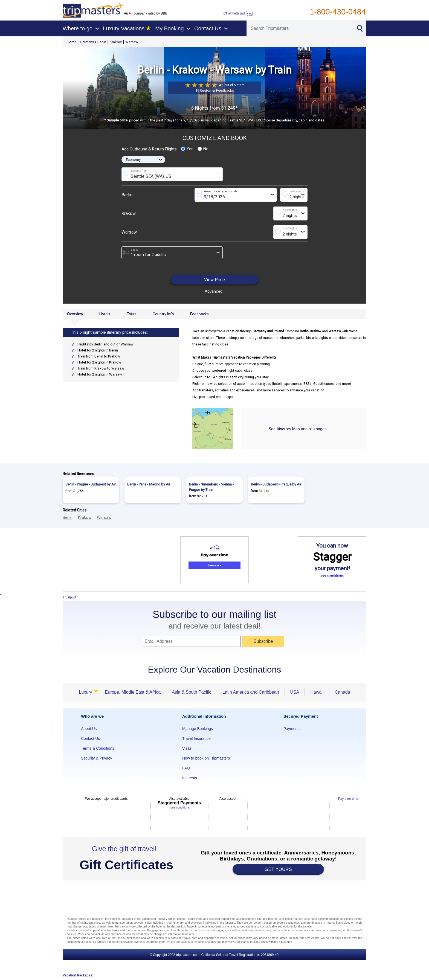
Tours (132, 314)
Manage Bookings (198, 729)
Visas (187, 748)
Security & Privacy (97, 758)
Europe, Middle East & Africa (133, 692)
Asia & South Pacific (192, 692)
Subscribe (263, 641)
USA (295, 692)
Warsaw (132, 42)
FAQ (186, 768)
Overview (75, 314)
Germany (87, 42)
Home (72, 42)
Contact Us (90, 738)
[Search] (299, 28)
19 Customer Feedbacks (215, 90)
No (203, 149)
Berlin (102, 42)
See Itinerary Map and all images (298, 429)
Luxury (86, 692)
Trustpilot (69, 597)
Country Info (163, 314)
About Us (89, 729)
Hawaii (317, 692)
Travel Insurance (196, 738)
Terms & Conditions (98, 748)
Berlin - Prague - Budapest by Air (91, 484)
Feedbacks (199, 314)
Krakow (116, 42)
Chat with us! (239, 13)
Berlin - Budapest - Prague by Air (276, 484)
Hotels (105, 314)
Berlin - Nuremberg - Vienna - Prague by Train (211, 487)
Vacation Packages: (78, 975)
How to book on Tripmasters (206, 758)
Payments (292, 729)
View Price (215, 280)
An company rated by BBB (146, 13)
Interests (190, 778)
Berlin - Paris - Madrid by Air (149, 484)
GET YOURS (278, 869)
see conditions (332, 575)
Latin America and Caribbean (251, 692)
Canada (343, 692)
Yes (187, 149)
